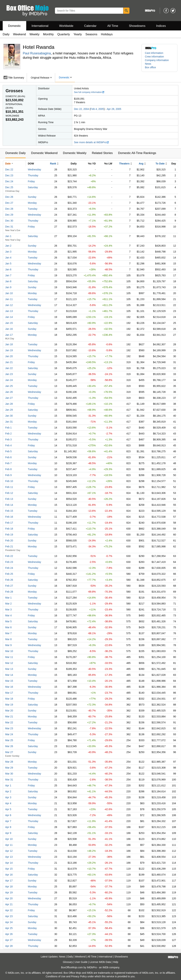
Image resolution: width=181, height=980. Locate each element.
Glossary (68, 962)
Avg (141, 164)
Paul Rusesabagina (37, 53)
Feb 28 (9, 592)
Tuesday (33, 209)
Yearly (78, 34)
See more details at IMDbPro (91, 142)
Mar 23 (9, 728)
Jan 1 (8, 236)
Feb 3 (8, 439)
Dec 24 (9, 181)
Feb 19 (9, 535)
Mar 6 (8, 627)
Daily (6, 34)
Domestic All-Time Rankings (137, 153)
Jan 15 (9, 323)
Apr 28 (9, 946)
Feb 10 (9, 481)
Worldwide (66, 26)
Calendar (90, 26)
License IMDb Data (100, 962)
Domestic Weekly (75, 153)
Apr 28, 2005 (114, 109)
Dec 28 (9, 209)
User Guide (81, 962)
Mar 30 (9, 774)
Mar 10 (9, 651)
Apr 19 (9, 892)
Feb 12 (9, 493)
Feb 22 (9, 556)
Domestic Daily (16, 153)
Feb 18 (9, 529)
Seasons (91, 34)
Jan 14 (9, 317)
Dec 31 (9, 227)
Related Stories (102, 153)
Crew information (154, 57)
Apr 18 (9, 887)
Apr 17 (9, 881)
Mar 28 (9, 762)
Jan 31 (9, 422)
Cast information (154, 53)
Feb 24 (9, 568)
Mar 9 (8, 645)
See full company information (89, 92)
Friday (31, 181)
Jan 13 (9, 311)
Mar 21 (9, 716)
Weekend (20, 34)
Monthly (48, 34)
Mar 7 (8, 633)
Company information (157, 60)
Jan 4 (8, 258)
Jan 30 (9, 416)
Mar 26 (9, 746)
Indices (161, 26)
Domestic (14, 26)
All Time (113, 26)
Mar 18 (9, 699)
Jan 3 (8, 252)
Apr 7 (8, 821)
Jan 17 (9, 335)
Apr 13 (9, 857)
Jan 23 (9, 374)
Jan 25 (9, 386)
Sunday (32, 197)
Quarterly (64, 34)
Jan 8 (8, 281)
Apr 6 (8, 815)
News (148, 64)
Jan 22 (9, 368)
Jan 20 (9, 356)
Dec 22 (9, 169)
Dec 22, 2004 (81, 109)
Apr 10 (9, 839)
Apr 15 (9, 869)
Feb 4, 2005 (97, 109)
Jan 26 (9, 392)
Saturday (33, 187)
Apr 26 (9, 934)
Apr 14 (9, 863)
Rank (53, 164)
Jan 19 (9, 350)
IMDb (105, 967)
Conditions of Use (56, 976)
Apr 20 (9, 898)
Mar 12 (9, 663)
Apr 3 (8, 797)
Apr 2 (8, 791)
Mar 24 (9, 734)
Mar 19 (9, 705)
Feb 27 (9, 586)
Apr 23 (9, 916)
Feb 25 (9, 574)
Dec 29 (9, 215)
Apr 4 (8, 803)
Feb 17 (9, 523)
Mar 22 (9, 722)
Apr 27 (9, 940)
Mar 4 (8, 615)
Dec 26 (9, 197)
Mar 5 (8, 621)
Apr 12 (9, 851)
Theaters (124, 164)
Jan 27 (9, 398)
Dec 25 (9, 187)
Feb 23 (9, 562)
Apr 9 (8, 833)
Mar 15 (9, 681)
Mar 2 (8, 604)
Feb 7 (8, 463)
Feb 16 (9, 517)
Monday (32, 203)
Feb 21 (9, 546)
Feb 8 (8, 469)
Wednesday (34, 169)
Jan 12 (9, 305)
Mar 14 (9, 675)
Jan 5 (8, 264)
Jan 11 (9, 299)
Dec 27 (9, 203)
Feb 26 (9, 580)
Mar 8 (8, 639)
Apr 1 (8, 785)
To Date (160, 164)
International (40, 26)
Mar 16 (9, 687)
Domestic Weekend (44, 153)
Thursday (33, 175)
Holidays (107, 34)
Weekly (34, 34)
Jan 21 (9, 362)
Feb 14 (9, 505)
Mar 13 (9, 669)
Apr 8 (8, 827)
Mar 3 (8, 610)
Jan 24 (9, 380)
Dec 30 (9, 221)
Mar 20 (9, 711)
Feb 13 (9, 499)
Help (116, 962)
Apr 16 (9, 875)
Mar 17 (9, 693)
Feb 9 (8, 475)
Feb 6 (8, 457)
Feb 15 (9, 511)
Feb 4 (8, 445)
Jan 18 (9, 344)
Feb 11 (9, 487)
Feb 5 (8, 451)
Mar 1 (8, 598)
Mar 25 (9, 740)
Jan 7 (8, 275)
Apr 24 (9, 922)
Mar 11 (9, 657)
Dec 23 (9, 175)
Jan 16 (9, 329)
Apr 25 (9, 928)
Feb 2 (8, 434)
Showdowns (137, 26)
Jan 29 (9, 410)
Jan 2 (8, 246)
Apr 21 (9, 904)
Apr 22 (9, 910)
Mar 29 (9, 768)
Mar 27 (9, 752)
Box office (150, 67)
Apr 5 (8, 809)
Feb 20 (9, 541)
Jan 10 (9, 293)
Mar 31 (9, 780)
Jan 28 (9, 404)
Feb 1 (8, 428)
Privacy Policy (79, 976)
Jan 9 (8, 287)
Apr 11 (9, 845)
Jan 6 (8, 269)
